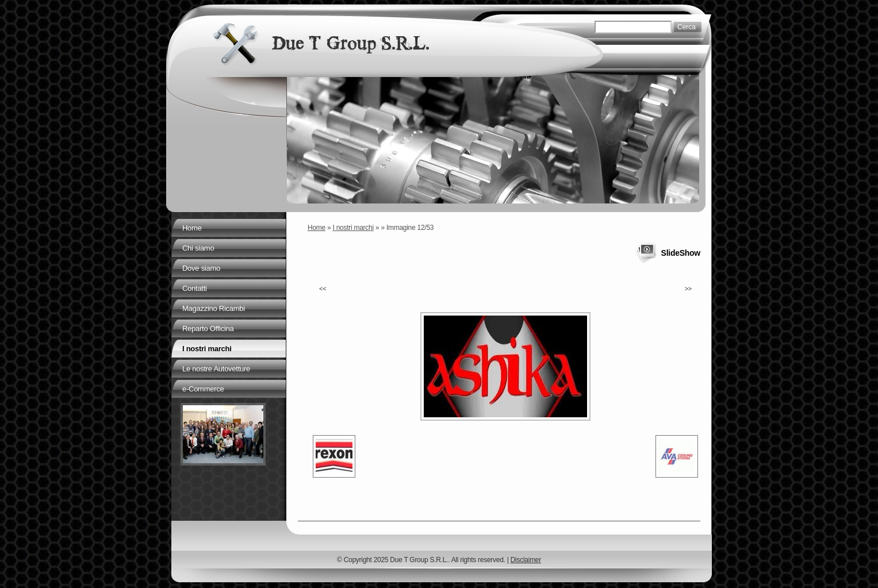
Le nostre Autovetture (216, 369)
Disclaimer (526, 560)
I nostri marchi (353, 228)
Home (317, 228)
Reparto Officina (208, 328)
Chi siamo (198, 248)
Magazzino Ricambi (214, 308)
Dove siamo (201, 268)
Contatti (195, 288)
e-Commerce (203, 389)
